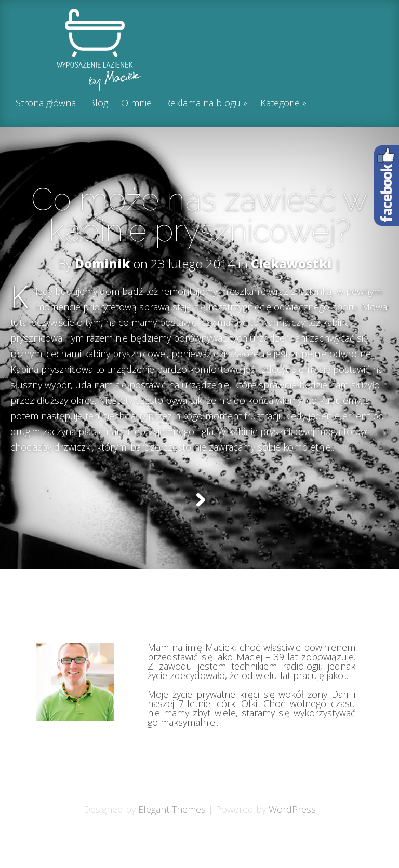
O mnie (136, 104)
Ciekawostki (291, 263)
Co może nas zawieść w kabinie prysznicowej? (199, 215)
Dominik (102, 263)
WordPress (292, 835)
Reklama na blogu (203, 104)
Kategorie (280, 104)
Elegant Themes (172, 835)
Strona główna (46, 104)
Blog (98, 104)
